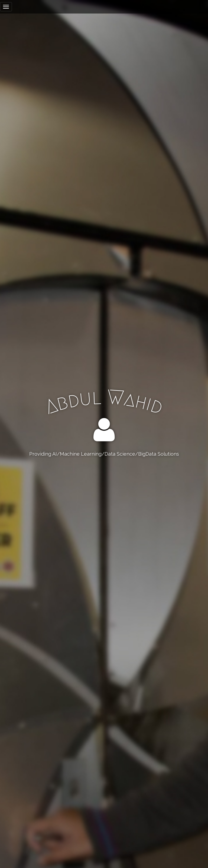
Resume (104, 476)
